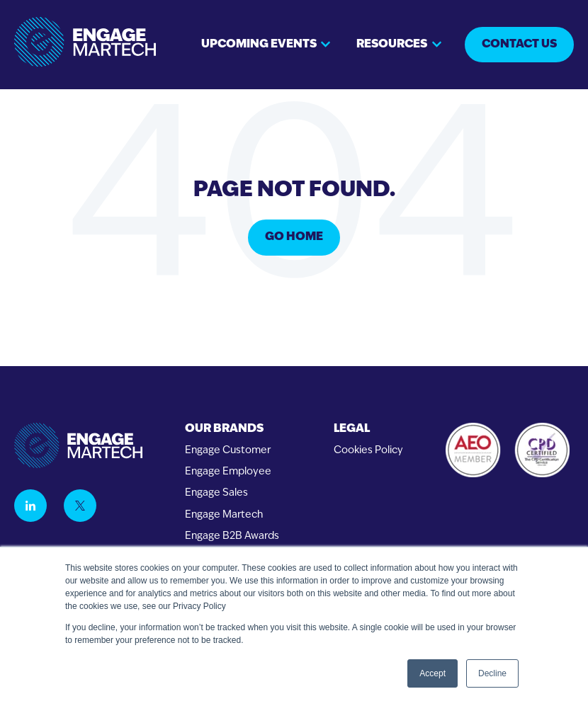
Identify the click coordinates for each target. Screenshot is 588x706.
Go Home (294, 237)
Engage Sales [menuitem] (216, 493)
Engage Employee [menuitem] (228, 472)
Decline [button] (492, 673)
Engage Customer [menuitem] (228, 451)
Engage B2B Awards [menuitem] (232, 536)
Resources (392, 45)
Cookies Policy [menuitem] (368, 451)
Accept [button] (432, 673)
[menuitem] (232, 429)
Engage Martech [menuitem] (224, 515)
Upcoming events (259, 45)
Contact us (519, 45)
